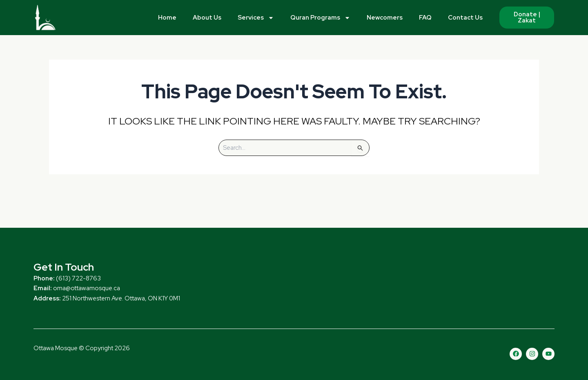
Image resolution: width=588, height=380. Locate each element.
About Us (207, 18)
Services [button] (256, 18)
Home (167, 18)
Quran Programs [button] (320, 18)
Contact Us (465, 18)
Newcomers (385, 18)
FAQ (425, 18)
